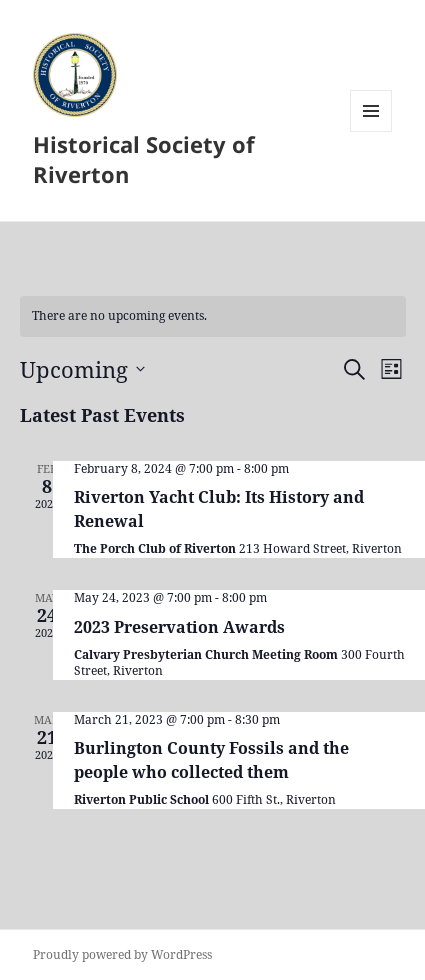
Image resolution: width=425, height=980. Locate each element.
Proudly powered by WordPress (122, 954)
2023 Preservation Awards (179, 627)
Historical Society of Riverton (144, 159)
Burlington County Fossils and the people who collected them (211, 760)
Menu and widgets (371, 131)
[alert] (213, 316)
